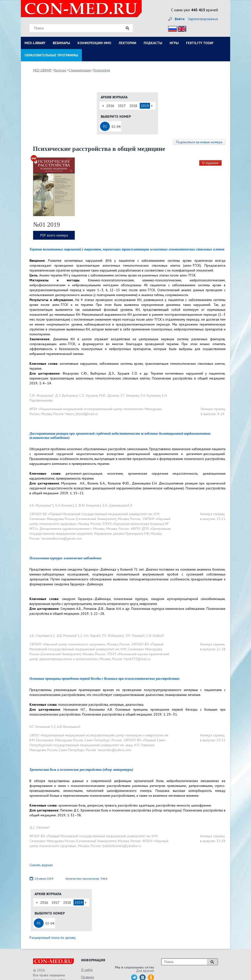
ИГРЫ (174, 43)
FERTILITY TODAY (200, 43)
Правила (88, 977)
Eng (181, 28)
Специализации (80, 70)
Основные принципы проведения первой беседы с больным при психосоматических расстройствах (105, 679)
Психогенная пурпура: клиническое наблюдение (66, 558)
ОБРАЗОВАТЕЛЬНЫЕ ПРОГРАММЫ (51, 55)
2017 (122, 106)
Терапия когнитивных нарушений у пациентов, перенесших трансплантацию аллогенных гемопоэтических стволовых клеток (127, 249)
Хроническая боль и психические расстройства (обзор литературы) (81, 770)
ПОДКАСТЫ (153, 43)
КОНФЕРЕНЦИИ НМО (94, 43)
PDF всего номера (54, 235)
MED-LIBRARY (35, 43)
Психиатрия (102, 70)
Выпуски (60, 70)
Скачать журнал (41, 865)
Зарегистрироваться (203, 19)
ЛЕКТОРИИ (127, 43)
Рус (171, 28)
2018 (133, 106)
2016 (110, 106)
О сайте (87, 970)
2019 (145, 106)
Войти (180, 19)
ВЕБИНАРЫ (61, 43)
